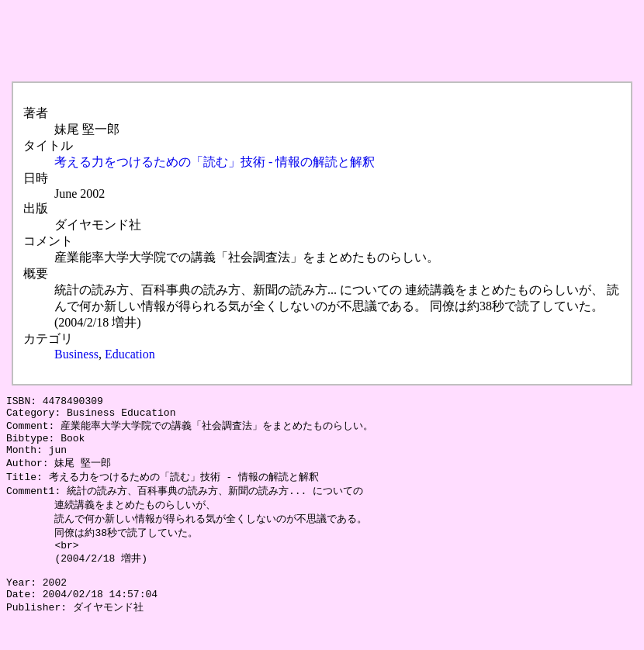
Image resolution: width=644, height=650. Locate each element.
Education (130, 354)
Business (76, 354)
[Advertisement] (289, 41)
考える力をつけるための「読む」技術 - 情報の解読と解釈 (215, 162)
